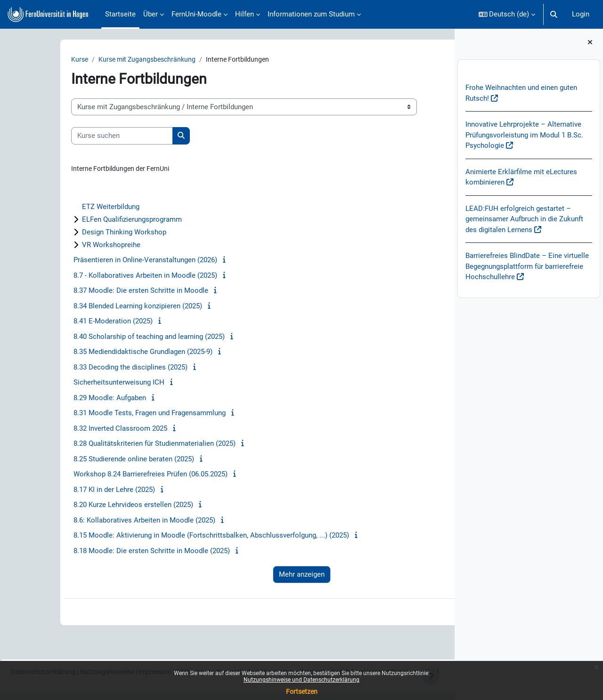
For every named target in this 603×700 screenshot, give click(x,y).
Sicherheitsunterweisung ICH (81, 384)
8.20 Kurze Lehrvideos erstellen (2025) (96, 506)
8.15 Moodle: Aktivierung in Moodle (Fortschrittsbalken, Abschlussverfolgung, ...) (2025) (174, 537)
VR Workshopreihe (73, 246)
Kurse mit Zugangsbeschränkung (113, 60)
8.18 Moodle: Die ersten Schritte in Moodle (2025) (114, 552)
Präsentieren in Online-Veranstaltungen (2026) (108, 261)
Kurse (42, 60)
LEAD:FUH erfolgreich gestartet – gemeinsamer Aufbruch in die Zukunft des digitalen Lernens (524, 219)
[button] (507, 14)
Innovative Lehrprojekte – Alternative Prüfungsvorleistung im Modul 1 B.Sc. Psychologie (524, 135)
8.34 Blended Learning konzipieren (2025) (100, 307)
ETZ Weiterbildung (73, 208)
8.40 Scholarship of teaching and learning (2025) (111, 338)
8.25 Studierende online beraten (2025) (96, 460)
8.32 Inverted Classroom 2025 (83, 429)
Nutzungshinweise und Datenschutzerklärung (301, 680)
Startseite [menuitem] (120, 14)
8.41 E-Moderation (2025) (75, 322)
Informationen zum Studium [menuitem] (311, 14)
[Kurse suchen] (84, 136)
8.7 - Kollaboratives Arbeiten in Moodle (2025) (108, 276)
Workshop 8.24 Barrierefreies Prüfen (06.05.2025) (113, 475)
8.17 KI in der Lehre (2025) (77, 491)
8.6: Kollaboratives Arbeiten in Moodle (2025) (107, 521)
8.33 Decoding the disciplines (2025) (93, 368)
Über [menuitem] (151, 14)
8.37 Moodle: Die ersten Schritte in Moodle (103, 292)
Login (581, 14)
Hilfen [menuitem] (244, 14)
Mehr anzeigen (235, 576)
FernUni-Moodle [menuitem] (196, 14)
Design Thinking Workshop (86, 233)
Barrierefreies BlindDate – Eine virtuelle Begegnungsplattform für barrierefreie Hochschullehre (527, 266)
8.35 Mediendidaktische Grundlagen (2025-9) (105, 353)
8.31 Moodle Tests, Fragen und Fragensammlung (112, 414)
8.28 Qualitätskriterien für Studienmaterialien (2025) (117, 445)
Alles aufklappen (410, 195)
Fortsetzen (302, 692)
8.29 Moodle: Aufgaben (72, 399)
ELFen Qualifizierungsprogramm (94, 221)
